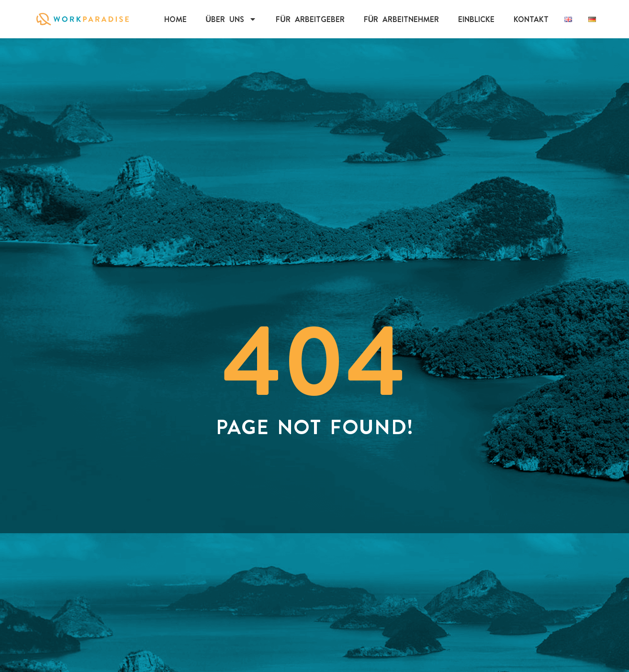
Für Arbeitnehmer (402, 19)
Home (175, 19)
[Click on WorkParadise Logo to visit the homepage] (83, 19)
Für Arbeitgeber (310, 19)
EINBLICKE (476, 19)
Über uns (231, 19)
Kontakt (531, 19)
